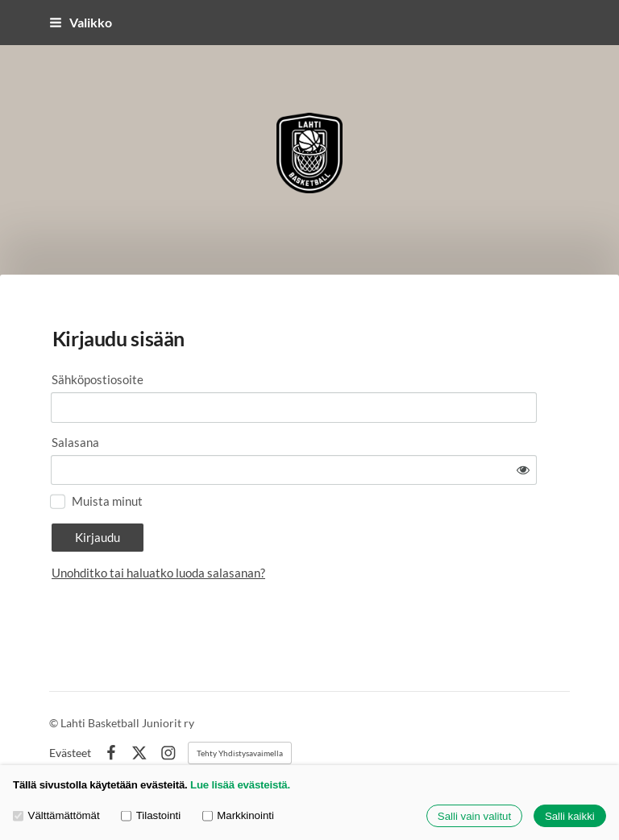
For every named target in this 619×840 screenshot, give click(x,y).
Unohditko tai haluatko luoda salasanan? (301, 528)
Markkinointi (238, 816)
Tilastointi (151, 816)
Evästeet (70, 716)
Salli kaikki (570, 816)
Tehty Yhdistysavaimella (240, 716)
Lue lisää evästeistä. (240, 785)
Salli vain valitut (474, 816)
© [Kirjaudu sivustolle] (55, 686)
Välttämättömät (56, 816)
